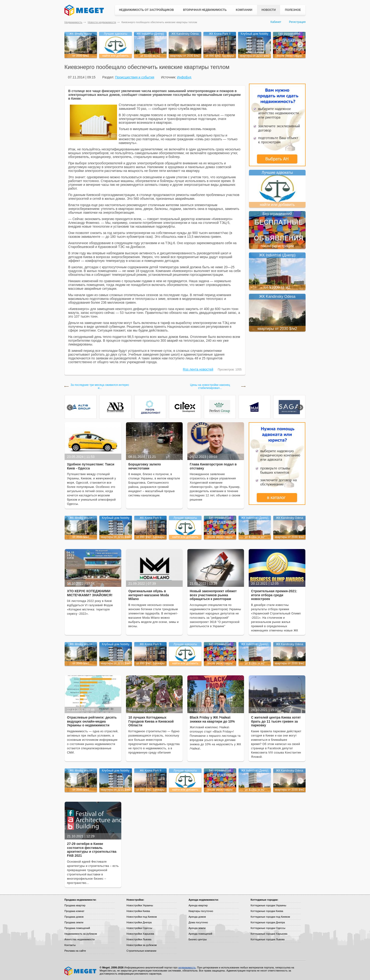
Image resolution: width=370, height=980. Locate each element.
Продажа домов (74, 917)
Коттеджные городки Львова (268, 939)
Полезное (293, 10)
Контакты (70, 945)
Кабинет (276, 22)
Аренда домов (197, 917)
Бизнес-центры (198, 939)
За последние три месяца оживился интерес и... (100, 387)
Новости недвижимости (102, 22)
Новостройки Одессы (139, 928)
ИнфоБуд (184, 77)
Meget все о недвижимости (81, 971)
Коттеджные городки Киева (267, 911)
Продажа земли (74, 922)
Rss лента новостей (198, 369)
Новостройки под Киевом (142, 917)
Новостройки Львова (139, 939)
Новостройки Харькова (140, 934)
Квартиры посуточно (201, 911)
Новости (269, 10)
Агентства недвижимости (80, 939)
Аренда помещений (200, 934)
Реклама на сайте (75, 951)
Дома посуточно (198, 922)
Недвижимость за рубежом (81, 934)
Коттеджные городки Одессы (268, 928)
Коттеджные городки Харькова (269, 934)
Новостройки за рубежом (142, 945)
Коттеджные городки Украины (268, 905)
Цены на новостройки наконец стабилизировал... (210, 387)
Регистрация (297, 22)
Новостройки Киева (138, 911)
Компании (244, 10)
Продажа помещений (77, 928)
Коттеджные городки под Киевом (270, 917)
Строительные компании (141, 951)
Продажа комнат (74, 911)
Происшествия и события (135, 77)
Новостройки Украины (140, 905)
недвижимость (187, 967)
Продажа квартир (75, 905)
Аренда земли (197, 928)
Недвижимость (73, 22)
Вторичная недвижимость (205, 10)
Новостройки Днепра (139, 922)
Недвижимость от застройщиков (146, 10)
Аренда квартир (198, 905)
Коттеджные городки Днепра (268, 922)
